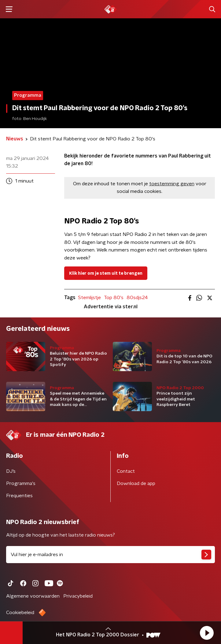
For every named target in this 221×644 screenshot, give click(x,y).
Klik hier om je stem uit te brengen (106, 273)
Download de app (136, 483)
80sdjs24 (137, 298)
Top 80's (114, 298)
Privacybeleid (78, 596)
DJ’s (11, 471)
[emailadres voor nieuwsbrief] (111, 555)
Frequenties (19, 496)
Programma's (21, 483)
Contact (126, 471)
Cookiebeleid (20, 613)
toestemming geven (172, 184)
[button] (207, 633)
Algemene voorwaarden (33, 596)
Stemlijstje (89, 298)
